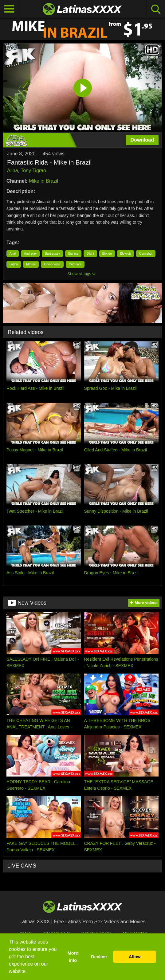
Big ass (73, 254)
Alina (13, 171)
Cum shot (146, 254)
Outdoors (75, 264)
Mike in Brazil (43, 181)
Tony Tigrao (33, 171)
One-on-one (52, 264)
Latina (14, 264)
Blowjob (126, 254)
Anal (13, 254)
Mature (31, 264)
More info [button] (73, 957)
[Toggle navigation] (9, 9)
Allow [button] (135, 957)
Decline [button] (99, 957)
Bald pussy (52, 254)
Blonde (107, 254)
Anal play (30, 254)
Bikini (90, 254)
